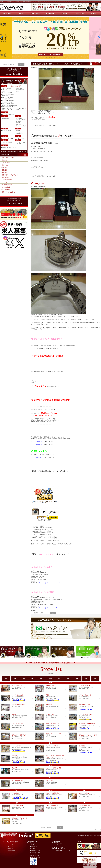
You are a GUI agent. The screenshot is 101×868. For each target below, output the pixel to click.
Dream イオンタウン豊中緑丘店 (50, 727)
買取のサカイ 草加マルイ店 (9, 147)
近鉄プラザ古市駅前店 (8, 97)
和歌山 (42, 678)
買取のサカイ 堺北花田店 (8, 107)
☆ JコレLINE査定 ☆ (37, 458)
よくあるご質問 (34, 855)
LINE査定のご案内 (35, 853)
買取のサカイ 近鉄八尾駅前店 (9, 105)
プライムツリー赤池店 (8, 138)
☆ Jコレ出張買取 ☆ (37, 442)
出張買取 (4, 172)
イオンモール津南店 (21, 138)
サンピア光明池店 (7, 88)
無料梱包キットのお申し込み (10, 175)
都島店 (17, 91)
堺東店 (4, 91)
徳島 (68, 678)
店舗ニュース (9, 846)
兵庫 (15, 678)
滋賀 (59, 678)
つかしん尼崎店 (19, 118)
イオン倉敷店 (19, 144)
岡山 (33, 678)
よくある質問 (6, 187)
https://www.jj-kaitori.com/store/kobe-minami (50, 608)
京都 (50, 678)
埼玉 (95, 678)
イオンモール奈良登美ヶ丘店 (50, 771)
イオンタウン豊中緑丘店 (8, 104)
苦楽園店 (18, 123)
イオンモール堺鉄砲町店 (8, 94)
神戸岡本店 (18, 121)
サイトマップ (6, 182)
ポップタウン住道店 (21, 90)
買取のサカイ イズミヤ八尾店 (50, 736)
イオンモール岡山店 (21, 142)
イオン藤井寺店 (6, 99)
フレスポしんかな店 (7, 90)
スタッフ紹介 (6, 163)
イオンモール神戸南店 (21, 120)
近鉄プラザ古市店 (84, 708)
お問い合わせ (6, 189)
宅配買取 (4, 170)
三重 (86, 678)
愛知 (77, 678)
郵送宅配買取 (34, 846)
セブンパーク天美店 (7, 102)
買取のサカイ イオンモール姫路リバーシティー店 (50, 758)
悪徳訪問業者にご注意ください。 (63, 850)
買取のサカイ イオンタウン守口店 (11, 110)
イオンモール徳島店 (7, 142)
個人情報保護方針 (7, 185)
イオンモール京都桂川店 (8, 114)
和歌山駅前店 (5, 118)
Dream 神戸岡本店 (84, 749)
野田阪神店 (5, 96)
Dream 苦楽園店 (17, 758)
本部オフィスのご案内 (8, 192)
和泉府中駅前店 (19, 88)
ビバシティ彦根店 (7, 131)
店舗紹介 (4, 160)
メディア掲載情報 (7, 180)
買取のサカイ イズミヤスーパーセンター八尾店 (14, 108)
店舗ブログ (5, 165)
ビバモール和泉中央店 (8, 93)
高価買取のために (7, 177)
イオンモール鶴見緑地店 (8, 101)
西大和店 (18, 131)
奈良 (24, 678)
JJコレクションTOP (8, 158)
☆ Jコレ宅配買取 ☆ (37, 445)
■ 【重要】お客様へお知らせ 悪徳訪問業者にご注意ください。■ (51, 663)
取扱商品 (4, 168)
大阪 (6, 678)
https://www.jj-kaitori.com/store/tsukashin (49, 583)
